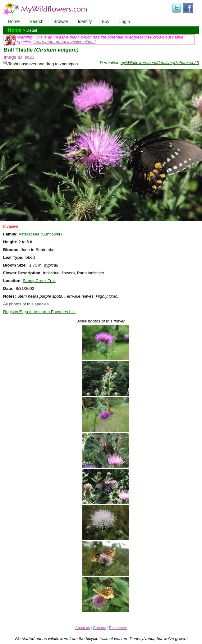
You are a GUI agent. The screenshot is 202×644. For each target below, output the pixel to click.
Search (36, 21)
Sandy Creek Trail (39, 281)
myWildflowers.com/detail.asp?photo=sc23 (160, 63)
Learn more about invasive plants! (65, 42)
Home (14, 21)
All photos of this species (26, 304)
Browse (61, 21)
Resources (118, 628)
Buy (106, 21)
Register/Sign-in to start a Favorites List (39, 312)
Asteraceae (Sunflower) (40, 234)
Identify (85, 21)
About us (83, 628)
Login (125, 21)
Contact (99, 628)
